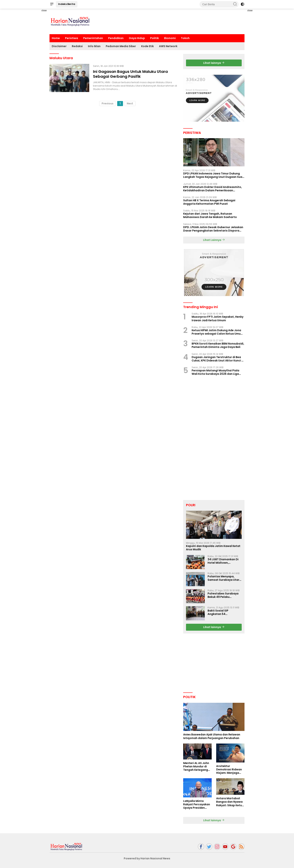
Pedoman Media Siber (121, 46)
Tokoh (185, 38)
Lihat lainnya (214, 63)
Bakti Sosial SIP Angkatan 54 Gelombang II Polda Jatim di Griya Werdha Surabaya (223, 612)
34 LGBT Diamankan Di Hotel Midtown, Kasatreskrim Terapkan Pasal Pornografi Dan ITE (224, 561)
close (44, 11)
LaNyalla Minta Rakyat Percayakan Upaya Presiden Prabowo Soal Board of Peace (197, 804)
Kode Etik (147, 46)
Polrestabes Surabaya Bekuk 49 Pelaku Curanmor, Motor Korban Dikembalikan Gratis (223, 595)
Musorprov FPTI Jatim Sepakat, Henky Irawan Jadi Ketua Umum (217, 318)
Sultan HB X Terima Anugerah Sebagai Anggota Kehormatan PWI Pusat (209, 202)
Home (56, 38)
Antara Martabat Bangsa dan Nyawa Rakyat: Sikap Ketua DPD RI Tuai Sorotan (230, 802)
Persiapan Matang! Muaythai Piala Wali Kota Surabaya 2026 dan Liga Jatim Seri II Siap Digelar (215, 372)
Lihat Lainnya (214, 240)
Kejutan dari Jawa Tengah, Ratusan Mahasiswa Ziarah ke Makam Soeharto (210, 215)
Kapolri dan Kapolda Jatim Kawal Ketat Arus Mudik (213, 548)
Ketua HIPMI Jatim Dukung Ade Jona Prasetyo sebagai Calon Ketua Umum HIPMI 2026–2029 (217, 332)
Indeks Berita (67, 4)
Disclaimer (59, 46)
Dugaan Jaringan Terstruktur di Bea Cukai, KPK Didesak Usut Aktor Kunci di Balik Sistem (218, 359)
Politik (154, 38)
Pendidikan (116, 38)
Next (130, 103)
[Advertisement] (36, 65)
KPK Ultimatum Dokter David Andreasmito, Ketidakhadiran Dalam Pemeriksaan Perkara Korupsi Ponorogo (213, 189)
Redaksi (77, 46)
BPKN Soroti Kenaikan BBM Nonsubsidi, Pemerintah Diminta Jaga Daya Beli (218, 345)
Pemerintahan (93, 38)
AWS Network (168, 46)
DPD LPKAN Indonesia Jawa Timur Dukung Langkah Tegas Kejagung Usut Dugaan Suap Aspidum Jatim (214, 175)
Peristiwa (72, 38)
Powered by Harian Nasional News (147, 858)
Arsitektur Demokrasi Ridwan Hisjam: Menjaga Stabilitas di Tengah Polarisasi (230, 770)
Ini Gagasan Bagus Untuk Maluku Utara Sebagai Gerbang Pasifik (130, 74)
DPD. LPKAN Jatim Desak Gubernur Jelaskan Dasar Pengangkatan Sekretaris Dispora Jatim (213, 229)
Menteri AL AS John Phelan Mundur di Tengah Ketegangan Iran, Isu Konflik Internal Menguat (197, 767)
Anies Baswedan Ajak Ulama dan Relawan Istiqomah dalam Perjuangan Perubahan (212, 736)
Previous (108, 103)
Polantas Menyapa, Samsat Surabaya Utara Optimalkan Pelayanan (224, 578)
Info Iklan (94, 46)
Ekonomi (170, 38)
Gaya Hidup (137, 38)
